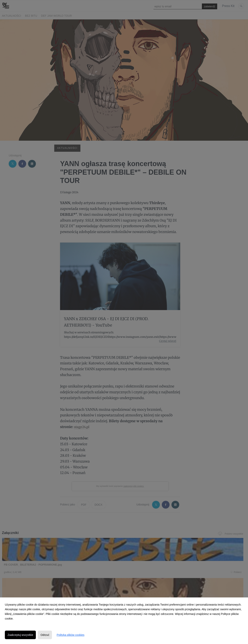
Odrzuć (45, 635)
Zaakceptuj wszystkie (20, 635)
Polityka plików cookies (70, 635)
